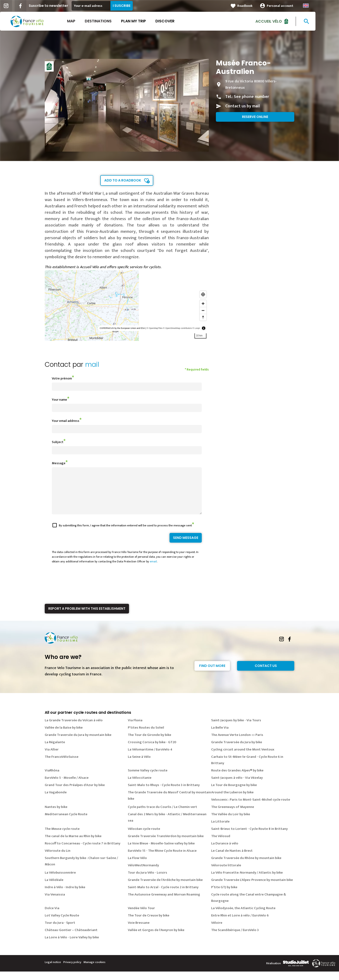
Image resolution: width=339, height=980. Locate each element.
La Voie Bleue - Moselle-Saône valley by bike (161, 852)
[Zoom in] (203, 304)
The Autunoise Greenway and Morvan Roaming (164, 903)
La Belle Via (220, 736)
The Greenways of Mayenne (233, 815)
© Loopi (196, 328)
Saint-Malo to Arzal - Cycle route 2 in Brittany (163, 896)
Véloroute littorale (226, 874)
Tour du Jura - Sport (60, 931)
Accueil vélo (280, 21)
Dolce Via (52, 917)
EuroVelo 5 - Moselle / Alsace (67, 786)
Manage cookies (95, 971)
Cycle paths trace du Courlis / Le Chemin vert (162, 815)
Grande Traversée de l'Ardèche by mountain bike (165, 888)
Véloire (217, 931)
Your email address (66, 421)
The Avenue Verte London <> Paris (237, 743)
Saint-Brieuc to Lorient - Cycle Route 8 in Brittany (249, 837)
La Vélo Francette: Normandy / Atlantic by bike (247, 881)
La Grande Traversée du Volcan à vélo (74, 729)
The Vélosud (221, 845)
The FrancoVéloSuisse (62, 765)
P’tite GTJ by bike (224, 896)
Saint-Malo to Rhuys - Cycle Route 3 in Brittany (164, 793)
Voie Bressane (139, 931)
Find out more (212, 674)
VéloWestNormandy (143, 874)
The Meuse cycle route (62, 837)
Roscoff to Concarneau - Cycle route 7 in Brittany (83, 852)
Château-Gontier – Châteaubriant (71, 938)
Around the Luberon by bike (232, 801)
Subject (58, 442)
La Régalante (55, 751)
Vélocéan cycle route (144, 837)
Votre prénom (62, 378)
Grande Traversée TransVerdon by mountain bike (166, 845)
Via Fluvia (135, 729)
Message (59, 463)
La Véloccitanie (140, 786)
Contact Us (266, 674)
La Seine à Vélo (139, 765)
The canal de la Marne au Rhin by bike (73, 845)
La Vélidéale (54, 888)
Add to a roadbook (123, 180)
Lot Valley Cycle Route (62, 924)
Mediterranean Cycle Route (66, 823)
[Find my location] (203, 294)
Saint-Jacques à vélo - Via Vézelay (237, 786)
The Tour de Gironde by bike (149, 743)
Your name (59, 400)
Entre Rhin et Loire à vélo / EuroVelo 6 (240, 924)
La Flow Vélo (137, 866)
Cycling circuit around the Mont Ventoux (243, 758)
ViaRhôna (52, 779)
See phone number (251, 97)
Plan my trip (145, 21)
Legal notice (53, 971)
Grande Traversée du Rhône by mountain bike (246, 866)
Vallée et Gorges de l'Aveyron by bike (156, 938)
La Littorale (220, 830)
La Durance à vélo (225, 852)
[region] (127, 306)
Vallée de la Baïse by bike (64, 736)
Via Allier (52, 758)
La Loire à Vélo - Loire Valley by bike (72, 946)
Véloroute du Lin (58, 859)
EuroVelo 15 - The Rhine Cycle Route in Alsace (162, 859)
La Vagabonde (56, 801)
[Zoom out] (203, 310)
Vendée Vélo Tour (141, 917)
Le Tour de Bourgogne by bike (234, 793)
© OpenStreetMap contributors (178, 328)
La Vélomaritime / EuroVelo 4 (150, 758)
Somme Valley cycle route (148, 779)
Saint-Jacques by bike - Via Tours (236, 729)
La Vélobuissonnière (60, 881)
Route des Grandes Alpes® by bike (237, 779)
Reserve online (255, 117)
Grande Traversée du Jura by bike (237, 751)
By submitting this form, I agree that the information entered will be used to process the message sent (125, 534)
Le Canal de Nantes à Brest (232, 859)
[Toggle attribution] (204, 328)
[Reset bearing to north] (203, 317)
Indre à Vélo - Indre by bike (65, 896)
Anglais (318, 6)
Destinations (110, 21)
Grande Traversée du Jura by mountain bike (78, 743)
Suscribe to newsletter (60, 6)
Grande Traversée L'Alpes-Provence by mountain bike (252, 888)
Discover (177, 21)
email (153, 570)
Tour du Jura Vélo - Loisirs (147, 881)
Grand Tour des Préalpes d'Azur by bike (75, 793)
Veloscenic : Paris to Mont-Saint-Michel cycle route (251, 808)
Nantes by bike (56, 815)
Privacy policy (72, 971)
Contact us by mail (242, 106)
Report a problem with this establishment (87, 617)
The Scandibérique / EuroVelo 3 (235, 938)
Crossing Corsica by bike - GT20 (152, 751)
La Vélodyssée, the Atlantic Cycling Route (243, 917)
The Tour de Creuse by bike (149, 924)
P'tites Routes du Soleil (146, 736)
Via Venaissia (55, 903)
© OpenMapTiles (155, 328)
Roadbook (257, 6)
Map (83, 21)
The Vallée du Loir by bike (231, 823)
